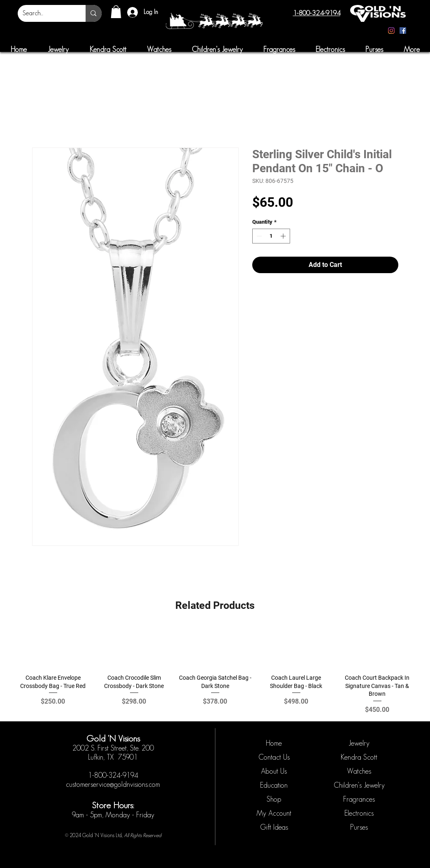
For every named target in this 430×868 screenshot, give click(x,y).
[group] (215, 671)
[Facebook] (403, 30)
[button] (116, 12)
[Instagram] (391, 30)
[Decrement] (258, 236)
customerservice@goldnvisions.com (113, 784)
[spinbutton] (271, 236)
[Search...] (46, 13)
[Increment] (284, 236)
